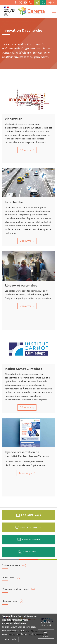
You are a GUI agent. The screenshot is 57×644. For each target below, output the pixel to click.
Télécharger (25, 473)
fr (49, 2)
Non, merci (46, 634)
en (53, 2)
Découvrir (25, 150)
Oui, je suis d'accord (46, 623)
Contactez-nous (31, 527)
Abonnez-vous (31, 539)
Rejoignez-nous (31, 515)
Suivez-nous (31, 552)
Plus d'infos (11, 639)
